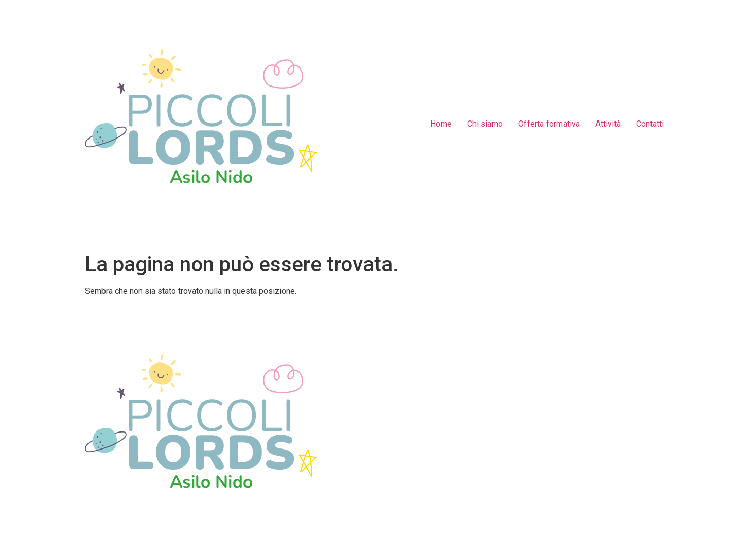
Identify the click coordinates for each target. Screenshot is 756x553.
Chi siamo (485, 124)
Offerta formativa (549, 124)
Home (441, 124)
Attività (608, 124)
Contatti (650, 124)
